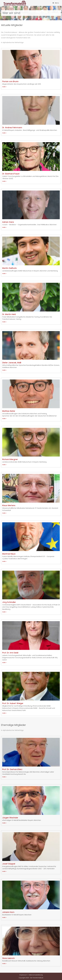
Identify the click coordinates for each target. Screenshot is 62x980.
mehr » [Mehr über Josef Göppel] (4, 871)
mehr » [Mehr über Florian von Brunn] (4, 87)
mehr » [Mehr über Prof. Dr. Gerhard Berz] (4, 777)
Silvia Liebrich (8, 958)
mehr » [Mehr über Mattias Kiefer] (4, 419)
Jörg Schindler (9, 602)
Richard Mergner (10, 459)
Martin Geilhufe (9, 268)
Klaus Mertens (9, 505)
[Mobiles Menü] (56, 3)
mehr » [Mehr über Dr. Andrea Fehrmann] (4, 133)
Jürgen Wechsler (10, 818)
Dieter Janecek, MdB (12, 363)
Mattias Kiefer (9, 411)
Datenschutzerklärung (36, 975)
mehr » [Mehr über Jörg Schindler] (4, 612)
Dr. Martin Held (9, 314)
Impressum (23, 975)
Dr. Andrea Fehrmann (12, 128)
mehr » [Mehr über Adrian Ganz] (4, 227)
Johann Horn (8, 912)
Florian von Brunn (10, 81)
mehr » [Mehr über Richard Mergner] (4, 465)
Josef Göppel (9, 864)
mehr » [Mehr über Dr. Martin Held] (4, 322)
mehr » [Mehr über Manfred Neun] (4, 561)
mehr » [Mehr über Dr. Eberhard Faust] (4, 181)
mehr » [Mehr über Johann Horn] (4, 917)
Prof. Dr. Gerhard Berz (12, 769)
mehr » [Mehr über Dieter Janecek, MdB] (4, 370)
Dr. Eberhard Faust (11, 174)
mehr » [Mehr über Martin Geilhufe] (4, 273)
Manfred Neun (9, 554)
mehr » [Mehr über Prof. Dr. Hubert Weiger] (4, 713)
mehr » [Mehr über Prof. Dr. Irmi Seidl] (4, 663)
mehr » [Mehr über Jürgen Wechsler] (4, 823)
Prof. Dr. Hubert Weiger (13, 703)
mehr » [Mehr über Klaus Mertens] (4, 513)
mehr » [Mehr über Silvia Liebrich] (4, 964)
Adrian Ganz (8, 222)
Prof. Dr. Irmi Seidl (10, 653)
